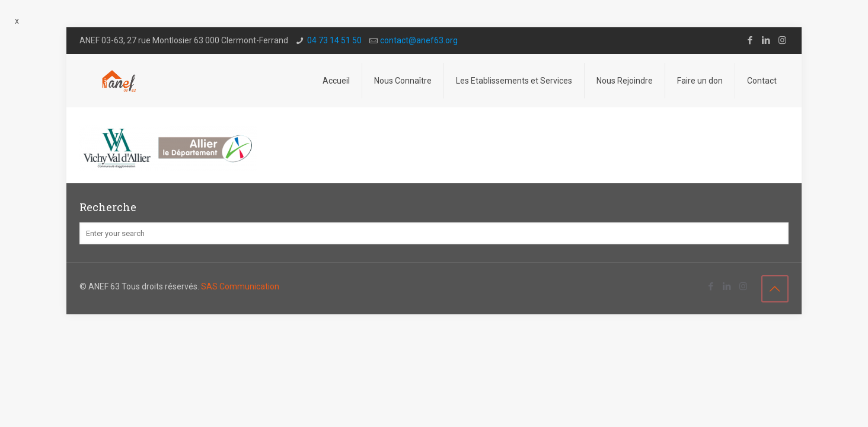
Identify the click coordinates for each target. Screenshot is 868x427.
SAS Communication (240, 286)
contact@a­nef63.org (419, 40)
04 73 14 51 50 (334, 40)
